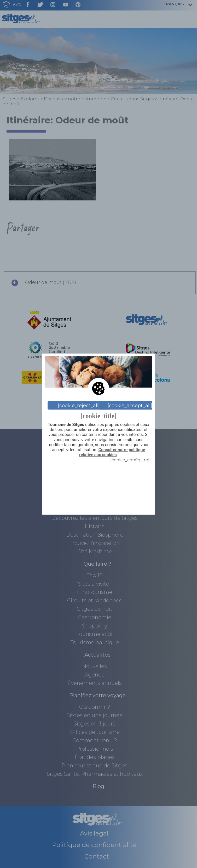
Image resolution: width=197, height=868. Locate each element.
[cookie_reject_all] (79, 405)
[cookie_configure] (130, 460)
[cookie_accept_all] (130, 405)
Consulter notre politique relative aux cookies (112, 452)
